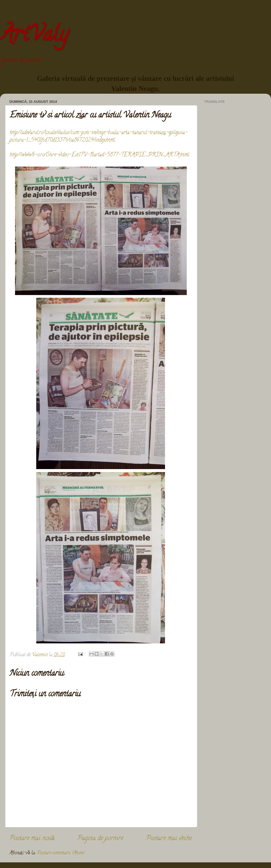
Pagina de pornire (100, 839)
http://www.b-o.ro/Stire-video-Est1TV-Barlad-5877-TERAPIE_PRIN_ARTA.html (99, 155)
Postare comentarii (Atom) (61, 853)
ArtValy (34, 36)
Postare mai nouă (32, 839)
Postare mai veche (169, 839)
